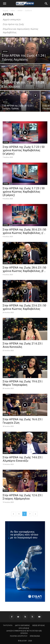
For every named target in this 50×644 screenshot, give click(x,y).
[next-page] (35, 514)
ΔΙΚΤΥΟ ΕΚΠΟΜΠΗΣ (22, 625)
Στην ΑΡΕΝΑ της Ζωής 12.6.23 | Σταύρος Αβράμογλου (23, 497)
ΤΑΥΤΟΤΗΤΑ (8, 625)
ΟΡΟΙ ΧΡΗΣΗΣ (24, 628)
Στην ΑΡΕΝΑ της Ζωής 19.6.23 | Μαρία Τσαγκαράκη (23, 383)
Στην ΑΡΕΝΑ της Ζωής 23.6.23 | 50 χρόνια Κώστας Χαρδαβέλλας (24, 307)
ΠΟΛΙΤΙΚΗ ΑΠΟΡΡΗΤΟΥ (19, 636)
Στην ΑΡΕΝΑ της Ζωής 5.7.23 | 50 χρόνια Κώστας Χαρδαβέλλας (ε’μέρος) (24, 150)
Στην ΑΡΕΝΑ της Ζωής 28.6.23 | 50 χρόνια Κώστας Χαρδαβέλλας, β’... (24, 269)
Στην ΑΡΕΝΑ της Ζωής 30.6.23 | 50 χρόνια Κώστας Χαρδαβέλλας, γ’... (24, 231)
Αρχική (5, 11)
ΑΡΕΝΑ (20, 11)
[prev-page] (13, 514)
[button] (5, 4)
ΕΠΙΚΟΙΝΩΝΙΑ (35, 636)
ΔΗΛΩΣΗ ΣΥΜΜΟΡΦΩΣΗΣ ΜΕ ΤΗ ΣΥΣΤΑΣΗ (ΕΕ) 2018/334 (24, 632)
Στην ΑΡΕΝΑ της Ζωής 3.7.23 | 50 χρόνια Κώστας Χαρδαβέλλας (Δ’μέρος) (24, 192)
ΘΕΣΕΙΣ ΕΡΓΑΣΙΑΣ (39, 625)
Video (13, 11)
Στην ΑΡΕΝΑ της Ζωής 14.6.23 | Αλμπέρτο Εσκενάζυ (23, 459)
